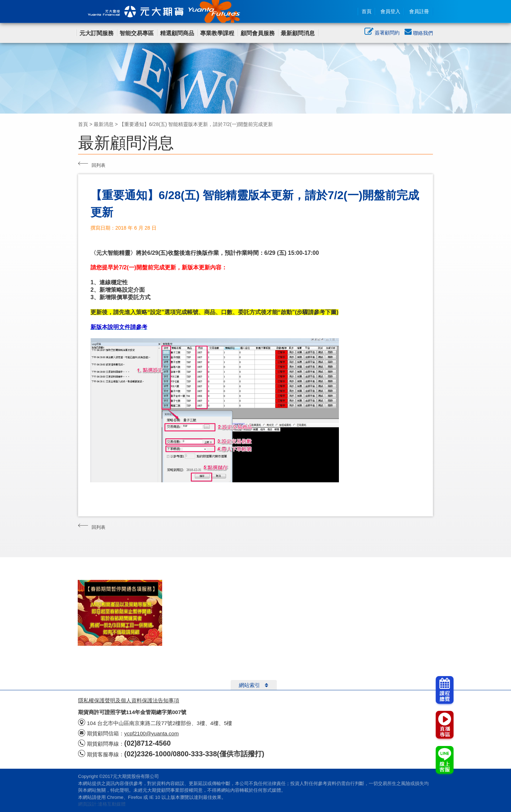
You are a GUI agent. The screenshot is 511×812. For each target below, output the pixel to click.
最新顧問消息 (298, 33)
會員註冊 (419, 11)
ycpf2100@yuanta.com (152, 733)
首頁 (367, 11)
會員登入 (390, 11)
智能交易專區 (137, 33)
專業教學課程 (217, 33)
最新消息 (104, 124)
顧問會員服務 (258, 33)
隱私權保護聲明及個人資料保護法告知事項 (129, 700)
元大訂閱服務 (97, 33)
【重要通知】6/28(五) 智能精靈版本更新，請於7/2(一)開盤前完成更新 (196, 124)
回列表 (92, 164)
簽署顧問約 (382, 33)
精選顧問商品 (177, 33)
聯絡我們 (419, 33)
